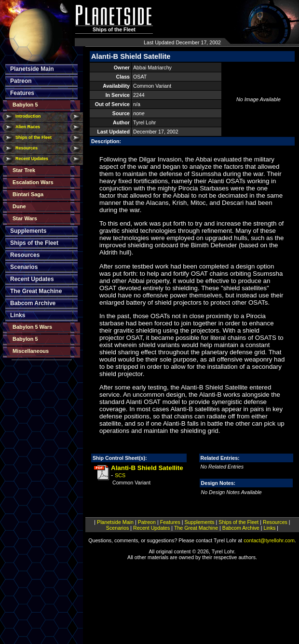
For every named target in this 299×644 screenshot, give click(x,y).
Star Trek (24, 170)
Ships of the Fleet (34, 137)
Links (18, 315)
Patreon (21, 81)
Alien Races (28, 127)
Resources (27, 148)
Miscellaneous (31, 351)
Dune (19, 206)
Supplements (28, 231)
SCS (120, 475)
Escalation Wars (33, 182)
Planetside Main (32, 69)
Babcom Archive (33, 303)
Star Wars (25, 218)
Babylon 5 (25, 105)
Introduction (28, 116)
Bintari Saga (28, 194)
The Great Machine (36, 291)
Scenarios (24, 267)
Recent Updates (32, 159)
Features (22, 93)
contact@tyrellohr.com (269, 540)
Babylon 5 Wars (32, 327)
